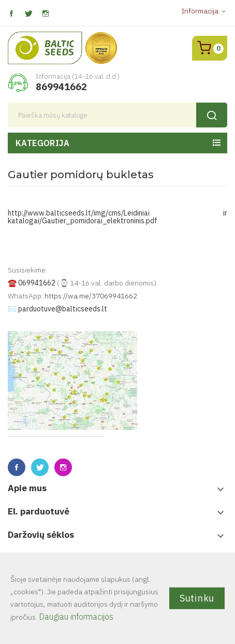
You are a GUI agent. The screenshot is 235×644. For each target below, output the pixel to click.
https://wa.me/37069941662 (91, 296)
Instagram (45, 14)
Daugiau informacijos (76, 617)
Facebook (11, 14)
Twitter (28, 14)
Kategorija (42, 143)
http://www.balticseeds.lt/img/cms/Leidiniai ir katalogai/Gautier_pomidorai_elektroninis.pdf (117, 217)
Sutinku (197, 598)
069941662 (37, 283)
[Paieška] (117, 115)
